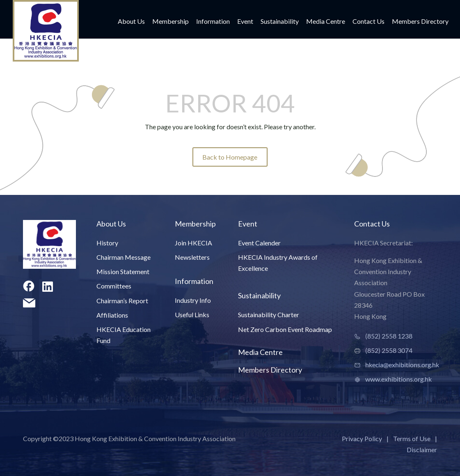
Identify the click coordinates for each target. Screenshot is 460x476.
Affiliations (112, 315)
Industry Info (193, 300)
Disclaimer (422, 450)
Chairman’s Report (122, 301)
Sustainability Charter (269, 315)
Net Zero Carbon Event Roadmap (285, 329)
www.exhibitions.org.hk (398, 379)
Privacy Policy (362, 438)
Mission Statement (123, 271)
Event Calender (259, 243)
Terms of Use (412, 438)
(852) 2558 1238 (389, 336)
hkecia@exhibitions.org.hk (402, 365)
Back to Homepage (230, 157)
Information (213, 22)
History (107, 243)
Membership (170, 22)
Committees (114, 286)
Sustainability (280, 22)
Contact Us (368, 22)
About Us (131, 22)
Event (245, 22)
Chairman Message (124, 257)
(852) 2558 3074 (389, 350)
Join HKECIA (193, 243)
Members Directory (420, 22)
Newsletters (192, 257)
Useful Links (192, 315)
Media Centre (326, 22)
